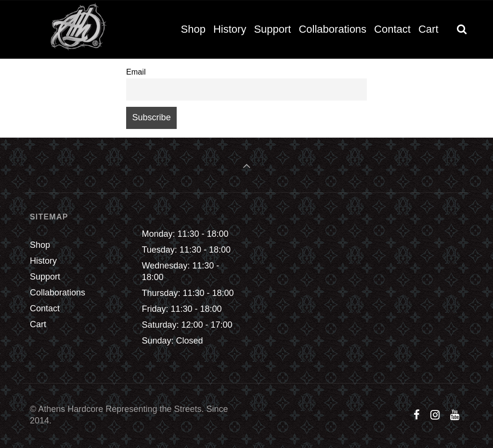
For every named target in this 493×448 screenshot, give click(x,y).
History (43, 261)
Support (45, 277)
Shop (40, 245)
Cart (38, 324)
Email (136, 72)
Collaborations (58, 293)
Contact (45, 308)
